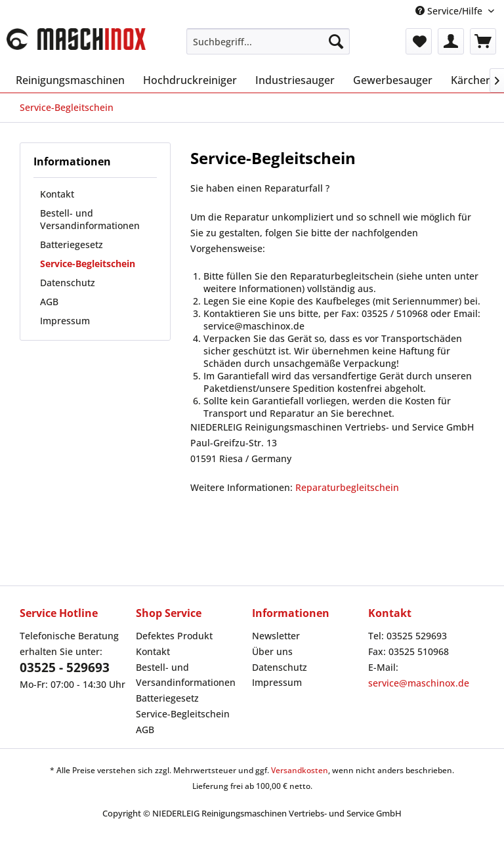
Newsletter (276, 636)
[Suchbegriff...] (268, 41)
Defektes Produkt (174, 636)
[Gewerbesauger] (393, 80)
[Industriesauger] (295, 80)
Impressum (65, 321)
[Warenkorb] (483, 41)
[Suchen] (336, 41)
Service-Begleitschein (88, 264)
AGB (49, 302)
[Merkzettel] (419, 41)
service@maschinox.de (419, 683)
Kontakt (57, 194)
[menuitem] (268, 41)
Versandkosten (300, 770)
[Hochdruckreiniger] (190, 80)
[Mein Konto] (451, 41)
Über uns (272, 651)
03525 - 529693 (65, 668)
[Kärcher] (471, 80)
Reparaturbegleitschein (347, 487)
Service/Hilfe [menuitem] (450, 11)
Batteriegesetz (72, 244)
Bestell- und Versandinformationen (90, 219)
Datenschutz (68, 283)
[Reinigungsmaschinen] (70, 80)
